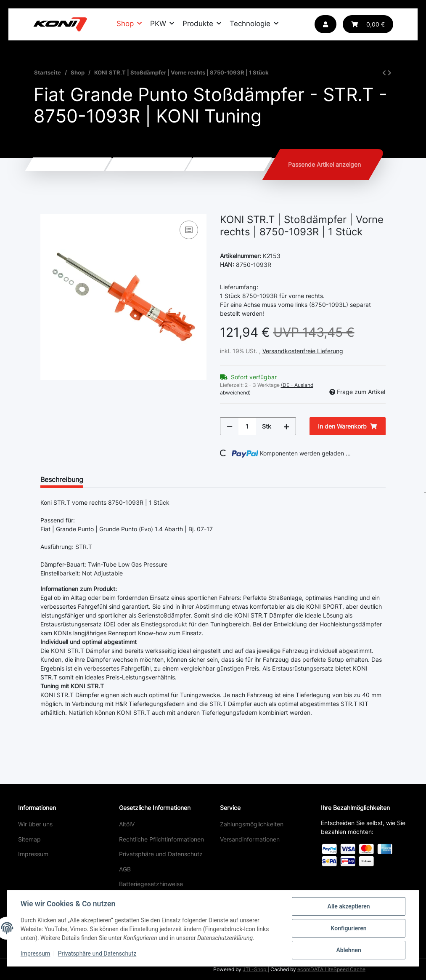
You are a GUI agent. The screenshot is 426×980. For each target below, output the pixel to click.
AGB (125, 869)
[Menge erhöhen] (286, 426)
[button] (325, 24)
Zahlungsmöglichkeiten (252, 824)
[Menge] (247, 426)
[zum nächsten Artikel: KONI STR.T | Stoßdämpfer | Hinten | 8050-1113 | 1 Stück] (390, 73)
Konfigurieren (348, 928)
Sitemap (29, 839)
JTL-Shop (255, 969)
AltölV (127, 824)
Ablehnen (348, 950)
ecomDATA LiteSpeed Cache (331, 969)
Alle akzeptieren (348, 906)
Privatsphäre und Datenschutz (161, 854)
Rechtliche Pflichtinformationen (161, 839)
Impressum (33, 854)
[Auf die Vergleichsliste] (189, 230)
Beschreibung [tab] (62, 479)
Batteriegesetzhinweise (151, 884)
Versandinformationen (250, 839)
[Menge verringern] (230, 426)
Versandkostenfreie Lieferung (303, 351)
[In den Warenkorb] (47, 209)
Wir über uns (35, 824)
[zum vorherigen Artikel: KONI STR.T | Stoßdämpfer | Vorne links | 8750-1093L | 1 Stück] (384, 73)
